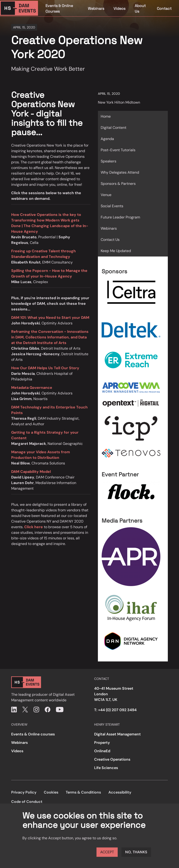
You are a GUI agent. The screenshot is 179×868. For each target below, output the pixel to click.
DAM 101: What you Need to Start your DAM (50, 318)
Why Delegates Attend (120, 172)
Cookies (51, 792)
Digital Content (114, 128)
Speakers (108, 161)
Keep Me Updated (116, 251)
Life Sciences (106, 768)
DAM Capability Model (31, 472)
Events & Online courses (33, 734)
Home (106, 116)
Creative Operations (112, 759)
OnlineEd (102, 751)
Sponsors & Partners (118, 184)
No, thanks (136, 852)
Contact (164, 9)
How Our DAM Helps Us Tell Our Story (45, 368)
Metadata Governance (32, 388)
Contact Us (110, 240)
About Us (140, 9)
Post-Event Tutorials (118, 150)
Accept (107, 852)
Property (102, 743)
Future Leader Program (120, 217)
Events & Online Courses (59, 9)
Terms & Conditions (83, 792)
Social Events (112, 206)
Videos (119, 9)
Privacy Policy (24, 792)
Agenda (107, 139)
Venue (106, 195)
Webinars (96, 9)
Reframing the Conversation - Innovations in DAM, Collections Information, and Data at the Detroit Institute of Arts (50, 337)
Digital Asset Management (117, 734)
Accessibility (120, 792)
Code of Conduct (27, 802)
